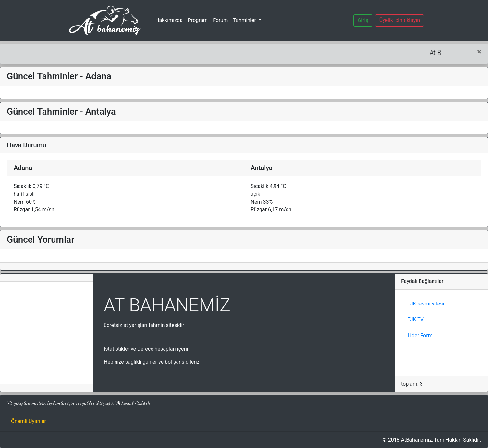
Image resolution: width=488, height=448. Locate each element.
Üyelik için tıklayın (400, 20)
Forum (220, 20)
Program (198, 20)
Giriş (363, 20)
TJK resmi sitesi (426, 304)
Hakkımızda (169, 20)
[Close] (479, 52)
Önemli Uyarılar (29, 421)
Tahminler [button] (245, 20)
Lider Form (420, 336)
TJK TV (416, 320)
